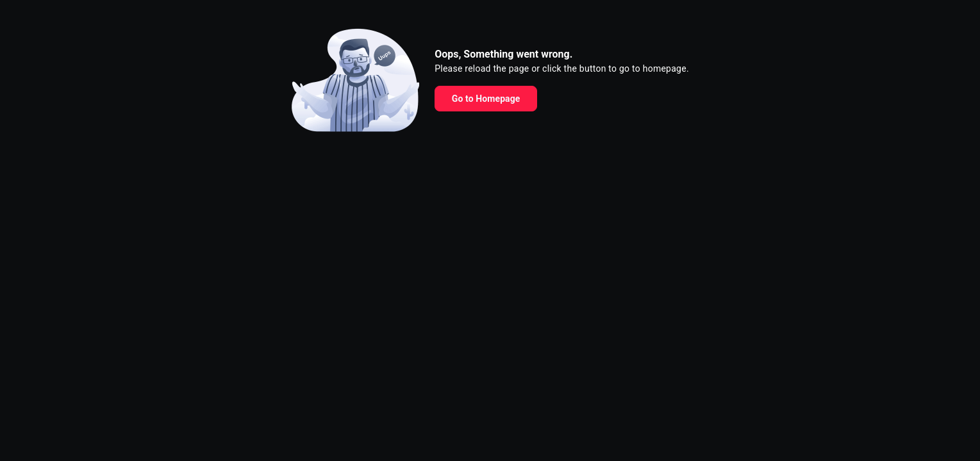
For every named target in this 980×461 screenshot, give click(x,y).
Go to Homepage (486, 99)
